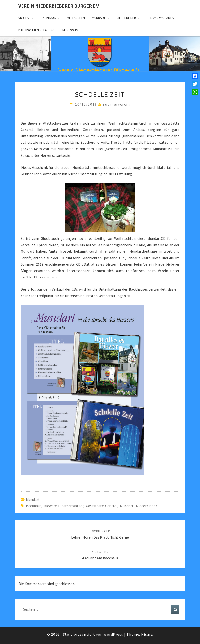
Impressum (70, 30)
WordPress (113, 634)
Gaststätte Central (102, 506)
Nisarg (147, 634)
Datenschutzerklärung (37, 30)
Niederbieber (126, 18)
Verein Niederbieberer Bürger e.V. (59, 6)
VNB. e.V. (24, 18)
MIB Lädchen (76, 18)
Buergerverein (116, 104)
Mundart (99, 18)
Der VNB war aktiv (160, 18)
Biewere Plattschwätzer (64, 506)
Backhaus (48, 18)
